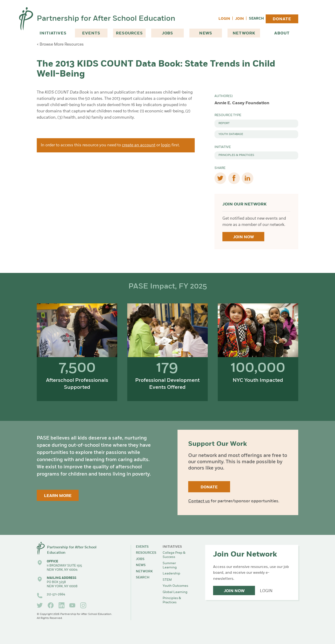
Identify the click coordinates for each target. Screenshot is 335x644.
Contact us (199, 501)
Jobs (167, 33)
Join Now (243, 237)
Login (224, 19)
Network (244, 33)
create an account (139, 145)
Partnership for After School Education (106, 19)
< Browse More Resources (60, 45)
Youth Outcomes (175, 586)
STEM (167, 580)
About (282, 33)
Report (224, 123)
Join (240, 19)
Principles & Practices (236, 155)
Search (256, 19)
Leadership (171, 574)
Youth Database (231, 134)
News (206, 33)
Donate (282, 19)
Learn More (58, 496)
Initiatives (53, 33)
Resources (129, 33)
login (166, 145)
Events (91, 33)
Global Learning (175, 592)
